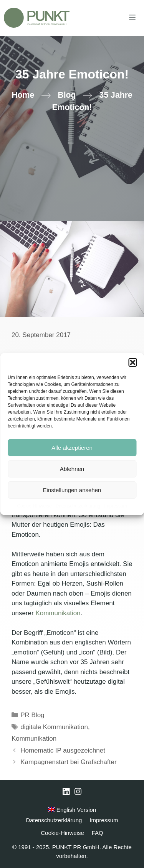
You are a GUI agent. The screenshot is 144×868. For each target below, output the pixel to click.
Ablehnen (72, 469)
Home (23, 95)
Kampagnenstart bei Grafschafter (68, 762)
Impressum (115, 506)
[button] (132, 362)
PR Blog (32, 715)
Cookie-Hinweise (34, 506)
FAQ (98, 833)
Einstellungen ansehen (72, 490)
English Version (72, 810)
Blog (67, 95)
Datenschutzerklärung (78, 506)
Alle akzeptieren (72, 448)
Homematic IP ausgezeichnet (63, 750)
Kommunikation (58, 613)
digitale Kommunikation (54, 727)
